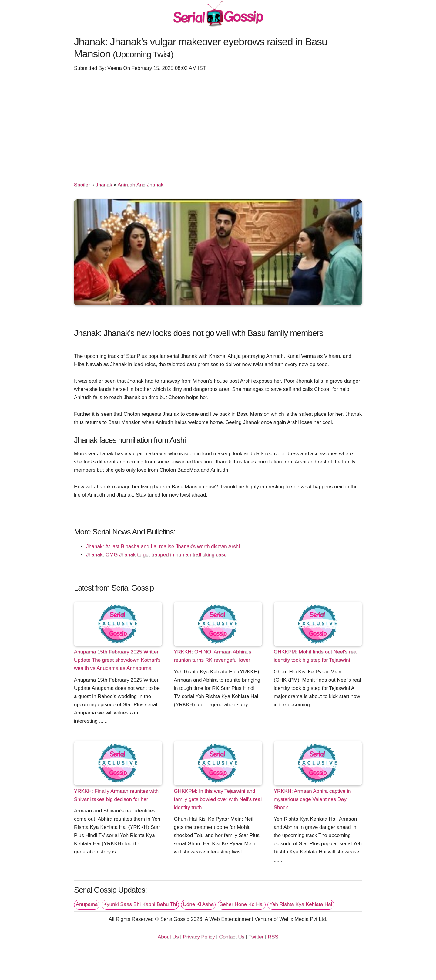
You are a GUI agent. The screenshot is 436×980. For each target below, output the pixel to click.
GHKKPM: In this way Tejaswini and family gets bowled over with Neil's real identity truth (218, 799)
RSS (273, 937)
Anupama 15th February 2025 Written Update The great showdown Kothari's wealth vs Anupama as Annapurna (117, 660)
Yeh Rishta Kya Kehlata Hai (301, 904)
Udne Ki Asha (198, 904)
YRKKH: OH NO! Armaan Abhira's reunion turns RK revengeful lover (212, 656)
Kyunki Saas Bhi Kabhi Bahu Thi (140, 904)
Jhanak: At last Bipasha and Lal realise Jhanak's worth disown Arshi (163, 546)
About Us (168, 937)
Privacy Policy (199, 937)
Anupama (87, 904)
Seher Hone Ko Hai (242, 904)
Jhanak (104, 185)
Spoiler (82, 185)
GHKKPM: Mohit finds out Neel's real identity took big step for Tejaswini (316, 656)
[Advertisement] (218, 124)
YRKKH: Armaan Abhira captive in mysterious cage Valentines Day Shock (312, 799)
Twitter (256, 937)
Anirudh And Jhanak (141, 185)
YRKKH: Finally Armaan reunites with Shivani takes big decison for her (116, 795)
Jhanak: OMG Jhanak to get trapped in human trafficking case (156, 555)
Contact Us (232, 937)
